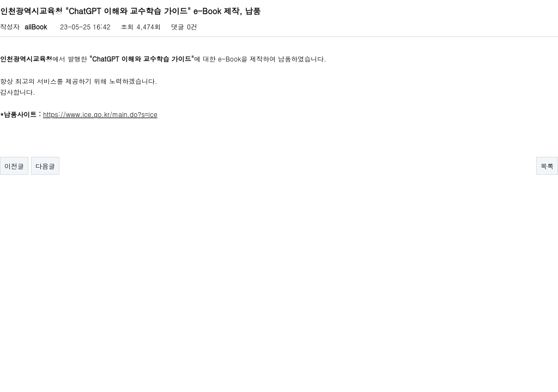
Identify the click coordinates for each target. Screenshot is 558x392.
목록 (547, 166)
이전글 (14, 166)
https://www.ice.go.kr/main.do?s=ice (100, 114)
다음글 (45, 166)
